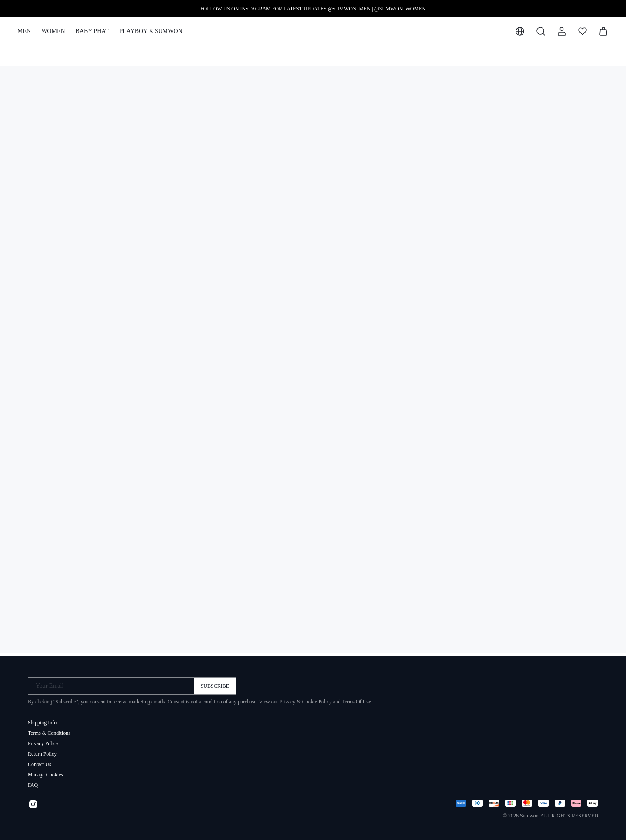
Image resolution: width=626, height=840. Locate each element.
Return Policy (42, 750)
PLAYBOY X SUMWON (151, 31)
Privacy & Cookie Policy (306, 698)
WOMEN (53, 31)
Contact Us (40, 761)
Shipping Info (42, 719)
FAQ (33, 782)
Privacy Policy (43, 740)
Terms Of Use (356, 698)
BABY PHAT (92, 31)
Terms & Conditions (49, 730)
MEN (24, 31)
